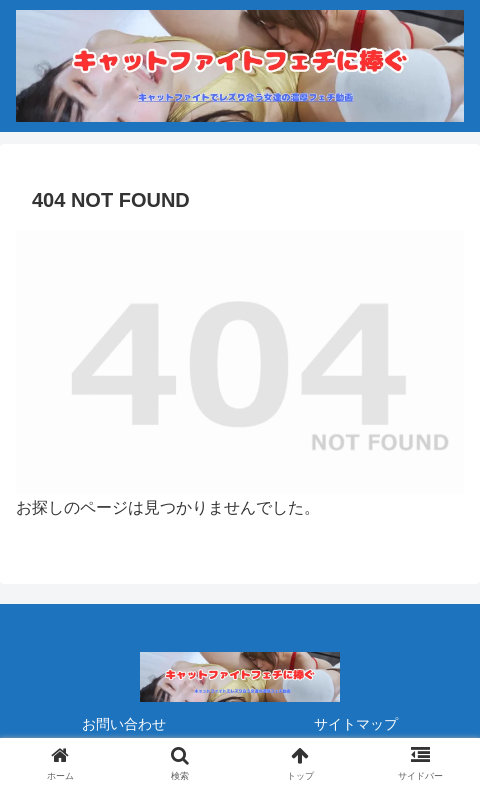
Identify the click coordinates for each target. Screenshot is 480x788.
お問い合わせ (124, 724)
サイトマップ (356, 724)
